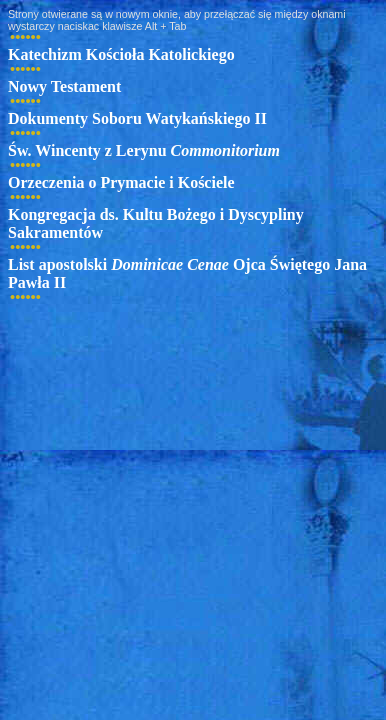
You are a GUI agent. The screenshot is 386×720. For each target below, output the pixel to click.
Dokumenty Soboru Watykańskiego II (137, 118)
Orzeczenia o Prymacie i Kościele (121, 182)
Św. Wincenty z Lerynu (144, 150)
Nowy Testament (64, 86)
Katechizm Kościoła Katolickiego (121, 54)
